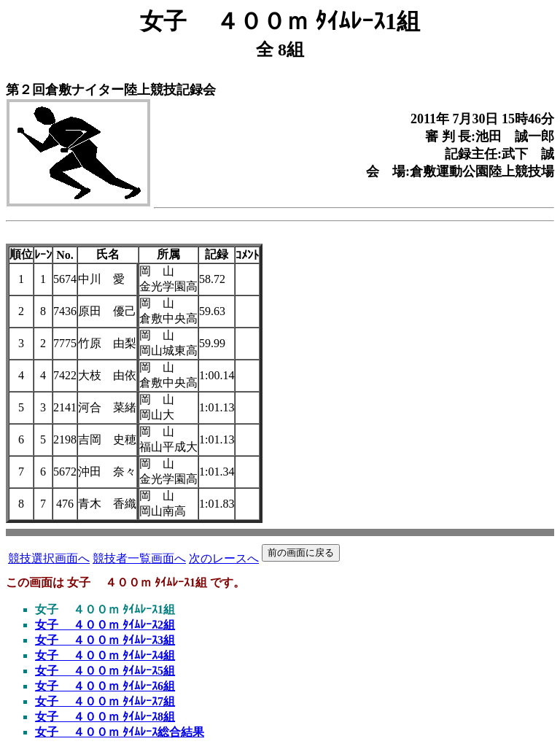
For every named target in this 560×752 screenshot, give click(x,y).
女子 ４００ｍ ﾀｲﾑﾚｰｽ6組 (105, 686)
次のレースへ (224, 558)
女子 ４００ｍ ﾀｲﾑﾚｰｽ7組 (105, 701)
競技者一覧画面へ (139, 558)
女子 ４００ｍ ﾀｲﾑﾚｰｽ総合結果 (120, 732)
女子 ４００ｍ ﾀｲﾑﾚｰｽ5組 (105, 671)
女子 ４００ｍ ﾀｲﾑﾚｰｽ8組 (105, 717)
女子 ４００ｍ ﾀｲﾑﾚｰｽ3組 (105, 640)
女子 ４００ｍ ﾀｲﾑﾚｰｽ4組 (105, 655)
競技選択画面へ (49, 558)
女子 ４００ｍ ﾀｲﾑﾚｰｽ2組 (105, 625)
